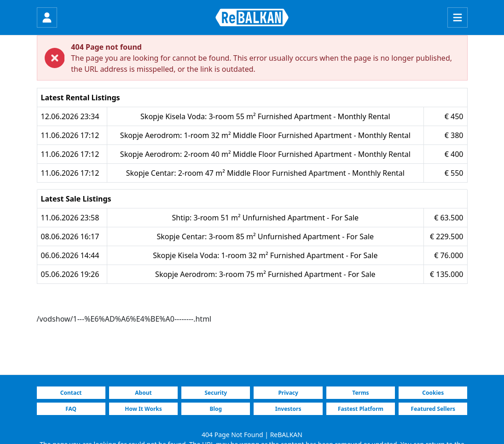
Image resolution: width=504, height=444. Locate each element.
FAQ (71, 409)
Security (216, 393)
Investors (288, 409)
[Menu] (458, 17)
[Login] (47, 17)
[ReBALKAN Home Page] (252, 17)
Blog (216, 409)
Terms (360, 393)
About (143, 393)
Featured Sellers (433, 409)
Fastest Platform (361, 409)
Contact (71, 393)
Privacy (288, 393)
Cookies (433, 393)
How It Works (143, 409)
